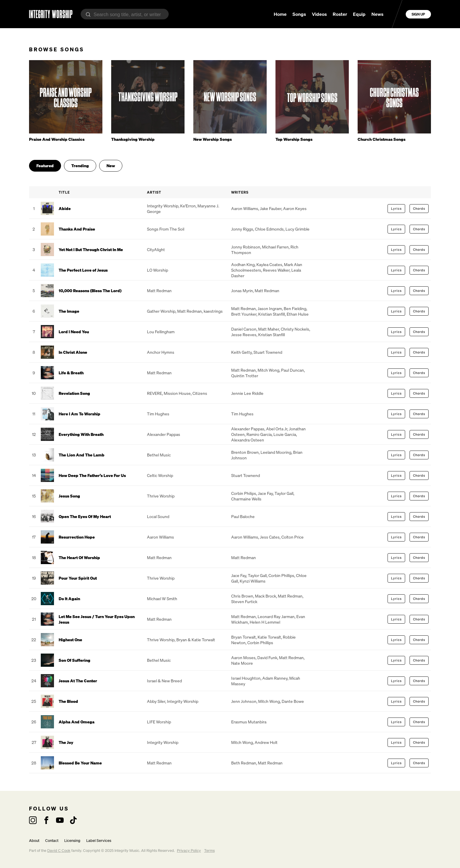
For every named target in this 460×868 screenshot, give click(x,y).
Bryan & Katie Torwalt (196, 640)
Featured (45, 166)
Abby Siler (156, 701)
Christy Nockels (295, 329)
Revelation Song (74, 393)
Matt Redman (159, 291)
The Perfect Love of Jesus (83, 270)
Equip (359, 14)
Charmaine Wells (246, 499)
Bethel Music (159, 455)
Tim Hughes (158, 414)
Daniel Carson (244, 329)
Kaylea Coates (269, 264)
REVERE (154, 393)
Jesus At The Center (78, 681)
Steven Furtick (244, 601)
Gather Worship (161, 311)
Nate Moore (242, 663)
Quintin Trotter (245, 376)
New (111, 166)
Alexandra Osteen (248, 440)
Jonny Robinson (246, 247)
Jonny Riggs (242, 229)
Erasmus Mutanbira (249, 722)
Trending (80, 166)
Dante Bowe (293, 701)
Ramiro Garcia (259, 434)
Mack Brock (265, 596)
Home (280, 14)
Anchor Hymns (161, 352)
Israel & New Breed (164, 681)
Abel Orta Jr (277, 429)
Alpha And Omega (77, 722)
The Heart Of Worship (79, 557)
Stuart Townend (268, 352)
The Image (69, 311)
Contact (52, 841)
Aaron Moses (243, 658)
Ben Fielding (295, 308)
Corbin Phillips (281, 575)
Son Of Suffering (75, 660)
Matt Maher (269, 329)
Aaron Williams (245, 208)
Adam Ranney (275, 678)
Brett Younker (244, 314)
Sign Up (418, 14)
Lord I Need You (74, 332)
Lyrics (396, 209)
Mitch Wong (268, 370)
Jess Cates (270, 537)
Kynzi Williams (253, 581)
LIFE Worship (159, 722)
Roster (340, 14)
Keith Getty (241, 352)
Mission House (177, 393)
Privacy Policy (189, 851)
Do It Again (69, 599)
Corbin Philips (244, 493)
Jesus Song (69, 496)
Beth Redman (244, 763)
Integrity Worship (163, 206)
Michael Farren (275, 247)
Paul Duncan (292, 370)
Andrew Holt (266, 742)
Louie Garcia (285, 434)
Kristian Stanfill (272, 314)
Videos (319, 14)
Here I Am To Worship (80, 414)
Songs (299, 14)
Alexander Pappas (164, 434)
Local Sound (158, 516)
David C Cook (59, 851)
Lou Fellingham (161, 332)
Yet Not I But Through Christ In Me (91, 249)
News (377, 14)
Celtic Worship (160, 475)
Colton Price (292, 537)
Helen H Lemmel (265, 622)
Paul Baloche (243, 516)
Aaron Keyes (295, 208)
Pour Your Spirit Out (78, 578)
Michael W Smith (162, 599)
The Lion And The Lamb (82, 455)
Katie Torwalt (269, 637)
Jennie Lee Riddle (247, 393)
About (34, 841)
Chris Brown (242, 596)
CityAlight (156, 249)
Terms (209, 851)
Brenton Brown (245, 452)
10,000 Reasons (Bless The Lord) (90, 291)
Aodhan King (243, 264)
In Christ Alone (73, 352)
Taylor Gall (284, 493)
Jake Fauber (271, 208)
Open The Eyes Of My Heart (85, 516)
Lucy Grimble (297, 229)
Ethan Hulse (298, 314)
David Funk (267, 658)
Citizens (200, 393)
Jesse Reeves (244, 335)
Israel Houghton (246, 678)
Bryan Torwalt (243, 637)
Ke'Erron (188, 206)
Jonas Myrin (242, 291)
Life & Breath (71, 373)
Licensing (72, 841)
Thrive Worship (161, 496)
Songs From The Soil (166, 229)
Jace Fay (265, 493)
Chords (419, 209)
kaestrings (213, 311)
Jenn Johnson (244, 701)
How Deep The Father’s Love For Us (92, 475)
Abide (65, 208)
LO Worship (158, 270)
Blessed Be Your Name (80, 763)
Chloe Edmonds (269, 229)
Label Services (99, 841)
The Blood (68, 701)
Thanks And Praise (77, 229)
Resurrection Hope (77, 537)
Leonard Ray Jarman (276, 616)
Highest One (70, 640)
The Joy (66, 742)
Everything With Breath (81, 434)
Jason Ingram (270, 308)
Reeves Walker (276, 270)
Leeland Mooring (276, 452)
